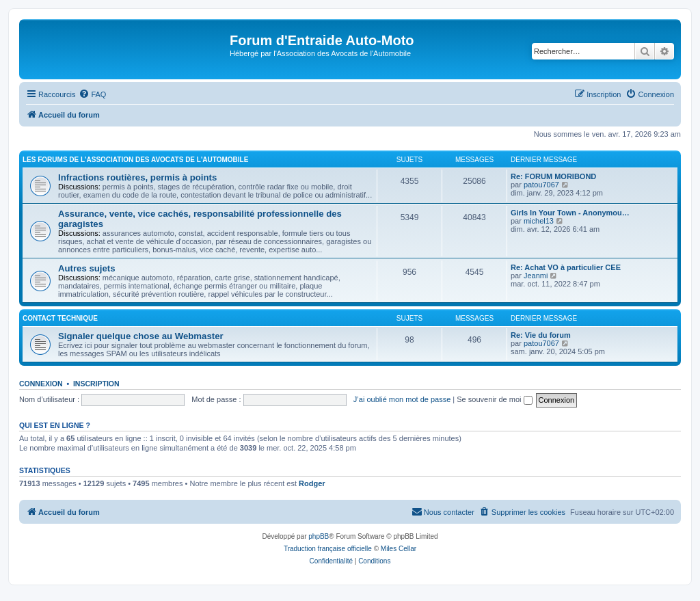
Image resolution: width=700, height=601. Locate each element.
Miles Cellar (399, 549)
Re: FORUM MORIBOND (553, 176)
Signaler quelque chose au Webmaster (141, 336)
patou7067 (541, 185)
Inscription (96, 384)
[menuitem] (92, 94)
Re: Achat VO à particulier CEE (566, 267)
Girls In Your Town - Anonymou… (570, 213)
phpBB (319, 536)
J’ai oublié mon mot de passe (402, 399)
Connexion (41, 384)
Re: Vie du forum (541, 335)
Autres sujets (87, 268)
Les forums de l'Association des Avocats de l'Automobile (135, 160)
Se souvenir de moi (494, 399)
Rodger (312, 483)
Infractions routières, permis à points (137, 177)
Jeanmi (536, 276)
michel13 (539, 221)
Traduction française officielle (328, 549)
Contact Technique (60, 318)
